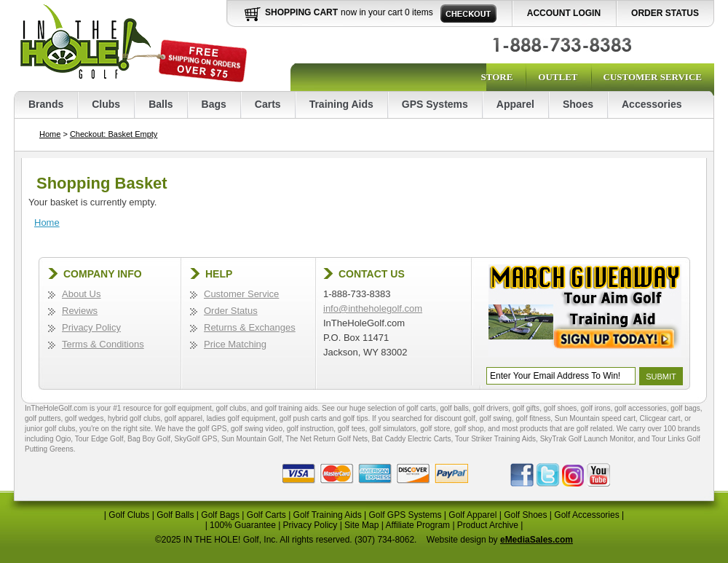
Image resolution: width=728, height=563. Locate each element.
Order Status (665, 13)
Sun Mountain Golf (252, 439)
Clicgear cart (660, 418)
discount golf (455, 418)
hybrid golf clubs (134, 418)
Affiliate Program (418, 525)
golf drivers (490, 408)
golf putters (43, 418)
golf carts (421, 408)
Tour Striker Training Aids (495, 439)
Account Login (564, 13)
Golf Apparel (472, 515)
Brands (46, 104)
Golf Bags (220, 515)
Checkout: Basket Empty (114, 134)
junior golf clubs (50, 429)
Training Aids (341, 104)
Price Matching (235, 344)
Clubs (106, 104)
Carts (268, 104)
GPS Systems (435, 104)
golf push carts (303, 418)
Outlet (558, 77)
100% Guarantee (243, 525)
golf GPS (212, 429)
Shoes (578, 104)
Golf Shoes (525, 515)
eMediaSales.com (537, 540)
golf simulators (392, 429)
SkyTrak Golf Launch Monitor (587, 439)
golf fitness (533, 418)
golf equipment (188, 408)
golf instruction (310, 429)
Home (50, 134)
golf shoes (561, 408)
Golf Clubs (129, 515)
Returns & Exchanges (250, 327)
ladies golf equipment (241, 418)
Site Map (361, 525)
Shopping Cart (301, 12)
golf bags (685, 408)
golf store (435, 429)
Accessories (652, 104)
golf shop (469, 429)
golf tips (355, 418)
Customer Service (653, 77)
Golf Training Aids (328, 515)
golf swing (495, 418)
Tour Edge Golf (99, 439)
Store (496, 77)
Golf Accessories (586, 515)
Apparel (515, 104)
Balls (161, 104)
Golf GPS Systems (405, 515)
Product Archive (488, 525)
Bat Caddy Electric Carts (412, 439)
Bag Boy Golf (149, 439)
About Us (81, 294)
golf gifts (526, 408)
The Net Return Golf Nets (327, 439)
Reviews (80, 311)
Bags (214, 104)
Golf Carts (266, 515)
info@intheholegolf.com (373, 308)
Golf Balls (175, 515)
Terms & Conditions (103, 344)
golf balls (454, 408)
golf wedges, (86, 418)
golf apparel (183, 418)
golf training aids (292, 408)
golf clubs (231, 408)
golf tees (352, 429)
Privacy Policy (91, 327)
